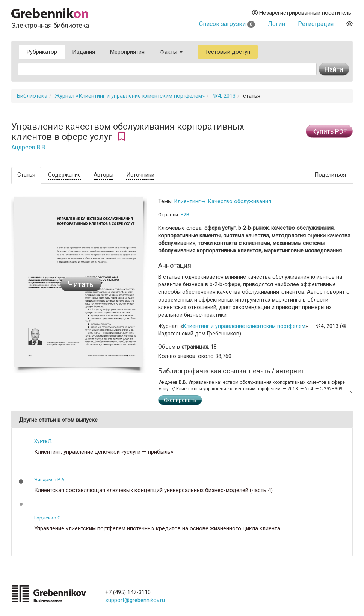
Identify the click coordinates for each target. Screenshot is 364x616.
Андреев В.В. (29, 148)
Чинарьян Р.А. (50, 479)
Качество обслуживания (240, 201)
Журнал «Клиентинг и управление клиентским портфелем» (130, 96)
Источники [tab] (140, 175)
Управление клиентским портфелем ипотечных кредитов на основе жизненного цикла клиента (157, 529)
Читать (81, 284)
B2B (185, 215)
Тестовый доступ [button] (228, 52)
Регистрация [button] (316, 24)
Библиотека (32, 96)
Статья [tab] (26, 175)
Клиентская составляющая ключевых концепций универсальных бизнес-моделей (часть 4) (153, 490)
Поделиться (330, 175)
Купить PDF (329, 131)
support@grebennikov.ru (135, 600)
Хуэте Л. (43, 441)
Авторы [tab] (103, 175)
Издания (84, 52)
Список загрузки (227, 24)
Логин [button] (276, 24)
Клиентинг (187, 201)
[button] (21, 482)
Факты (171, 52)
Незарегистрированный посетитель (302, 13)
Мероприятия (127, 52)
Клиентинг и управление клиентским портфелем (244, 326)
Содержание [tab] (64, 175)
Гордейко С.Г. (50, 518)
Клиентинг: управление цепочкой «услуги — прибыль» (104, 452)
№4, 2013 (224, 96)
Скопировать (180, 400)
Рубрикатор (42, 52)
